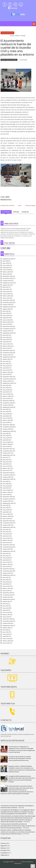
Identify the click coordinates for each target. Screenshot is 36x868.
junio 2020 (6, 388)
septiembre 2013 (8, 551)
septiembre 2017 (8, 455)
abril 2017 (6, 464)
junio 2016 (6, 484)
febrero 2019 (7, 420)
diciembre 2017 (7, 449)
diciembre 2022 (8, 326)
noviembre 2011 (7, 595)
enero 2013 (6, 567)
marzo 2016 (6, 490)
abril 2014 (6, 536)
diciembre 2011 (7, 593)
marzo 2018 (6, 442)
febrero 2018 (7, 444)
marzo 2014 (6, 538)
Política (3, 848)
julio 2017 (5, 457)
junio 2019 (6, 412)
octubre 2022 (7, 331)
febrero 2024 (7, 296)
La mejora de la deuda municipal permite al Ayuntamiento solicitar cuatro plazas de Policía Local (20, 759)
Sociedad (4, 853)
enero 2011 (6, 617)
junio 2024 (6, 289)
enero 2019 (6, 423)
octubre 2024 (7, 281)
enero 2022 (6, 348)
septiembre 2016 (8, 479)
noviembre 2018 (8, 427)
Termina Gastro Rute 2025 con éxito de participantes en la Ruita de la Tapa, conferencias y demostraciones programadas (18, 826)
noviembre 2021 (8, 353)
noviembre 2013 (8, 547)
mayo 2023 (6, 316)
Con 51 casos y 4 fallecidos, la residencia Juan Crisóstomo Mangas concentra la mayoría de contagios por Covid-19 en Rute (22, 749)
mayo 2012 (6, 582)
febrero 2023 (7, 322)
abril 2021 (6, 368)
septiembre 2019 (8, 407)
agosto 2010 (6, 628)
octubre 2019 (7, 405)
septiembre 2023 (8, 307)
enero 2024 (6, 298)
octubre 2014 (7, 525)
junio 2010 (6, 632)
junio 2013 (6, 556)
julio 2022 (6, 335)
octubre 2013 (7, 549)
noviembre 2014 (8, 523)
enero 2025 (6, 274)
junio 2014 (6, 532)
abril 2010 (6, 636)
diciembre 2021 (7, 350)
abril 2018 (6, 440)
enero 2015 (6, 519)
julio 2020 (6, 385)
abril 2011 (5, 610)
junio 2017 (6, 460)
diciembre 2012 (7, 569)
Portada (3, 850)
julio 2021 (5, 361)
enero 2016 (6, 495)
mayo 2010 (6, 634)
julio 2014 (5, 530)
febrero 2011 (6, 615)
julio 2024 (6, 287)
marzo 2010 (6, 639)
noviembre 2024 (8, 278)
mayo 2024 (6, 292)
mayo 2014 (6, 534)
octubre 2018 (7, 429)
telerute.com (17, 862)
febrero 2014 (7, 540)
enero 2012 (6, 591)
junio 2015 (6, 508)
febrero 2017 (7, 468)
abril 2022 (6, 342)
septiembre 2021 (8, 357)
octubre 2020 (7, 381)
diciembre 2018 (7, 425)
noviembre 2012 (8, 571)
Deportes (4, 846)
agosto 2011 (6, 601)
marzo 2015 (6, 514)
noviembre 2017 (8, 451)
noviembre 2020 (8, 379)
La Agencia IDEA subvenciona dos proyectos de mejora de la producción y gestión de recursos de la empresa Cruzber (22, 779)
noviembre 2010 (8, 621)
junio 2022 (6, 337)
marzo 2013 (6, 562)
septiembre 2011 (8, 599)
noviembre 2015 (8, 499)
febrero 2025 (7, 272)
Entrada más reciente (7, 205)
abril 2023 (6, 318)
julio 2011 (5, 604)
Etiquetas (25, 212)
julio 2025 (6, 261)
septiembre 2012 (8, 575)
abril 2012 (6, 584)
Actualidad (6, 212)
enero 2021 (6, 374)
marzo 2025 (6, 270)
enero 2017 (6, 471)
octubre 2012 (7, 573)
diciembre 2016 (7, 473)
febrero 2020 (7, 396)
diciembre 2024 (8, 276)
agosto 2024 (7, 285)
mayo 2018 (6, 438)
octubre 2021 (7, 355)
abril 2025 (6, 268)
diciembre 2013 (7, 545)
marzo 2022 (6, 344)
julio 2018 (5, 433)
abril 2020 (6, 392)
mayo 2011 (6, 608)
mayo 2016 (6, 486)
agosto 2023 (7, 309)
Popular (16, 212)
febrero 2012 (7, 588)
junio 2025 (6, 263)
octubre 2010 (7, 623)
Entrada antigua (30, 205)
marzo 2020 (6, 394)
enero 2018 (6, 447)
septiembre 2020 (8, 383)
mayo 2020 (6, 390)
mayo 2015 (6, 510)
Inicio (20, 205)
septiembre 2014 (8, 527)
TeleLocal (4, 855)
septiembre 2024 (8, 283)
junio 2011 (5, 606)
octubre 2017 (7, 453)
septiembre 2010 (8, 626)
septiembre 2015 (8, 503)
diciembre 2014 (7, 521)
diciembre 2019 (7, 401)
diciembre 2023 (8, 300)
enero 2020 (6, 399)
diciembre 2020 (8, 377)
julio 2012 (5, 577)
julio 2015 (5, 505)
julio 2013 (5, 554)
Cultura (3, 843)
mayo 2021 (6, 366)
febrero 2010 (7, 641)
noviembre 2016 (8, 475)
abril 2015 (6, 512)
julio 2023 (6, 311)
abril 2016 (6, 488)
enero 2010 (6, 643)
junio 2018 (6, 436)
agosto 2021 (6, 359)
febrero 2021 (7, 372)
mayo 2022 (6, 340)
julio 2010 (5, 630)
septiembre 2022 (8, 333)
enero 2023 (6, 324)
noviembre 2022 (8, 329)
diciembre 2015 (7, 497)
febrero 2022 (7, 346)
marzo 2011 (6, 612)
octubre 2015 (7, 501)
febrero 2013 (7, 564)
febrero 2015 (7, 516)
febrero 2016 (7, 492)
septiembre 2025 (8, 259)
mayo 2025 (6, 265)
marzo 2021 (6, 370)
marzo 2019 (6, 418)
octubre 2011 (6, 597)
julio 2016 (5, 481)
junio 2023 (6, 313)
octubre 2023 (7, 305)
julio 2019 (5, 409)
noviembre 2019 (8, 403)
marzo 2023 (6, 320)
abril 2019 (6, 416)
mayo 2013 (6, 558)
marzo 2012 (6, 586)
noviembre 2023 (8, 302)
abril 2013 (6, 560)
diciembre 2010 (7, 619)
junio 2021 (6, 364)
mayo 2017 (6, 462)
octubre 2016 (7, 477)
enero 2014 (6, 543)
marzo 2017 (6, 466)
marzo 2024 (6, 294)
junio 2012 (6, 580)
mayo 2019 (6, 414)
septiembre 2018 (8, 431)
